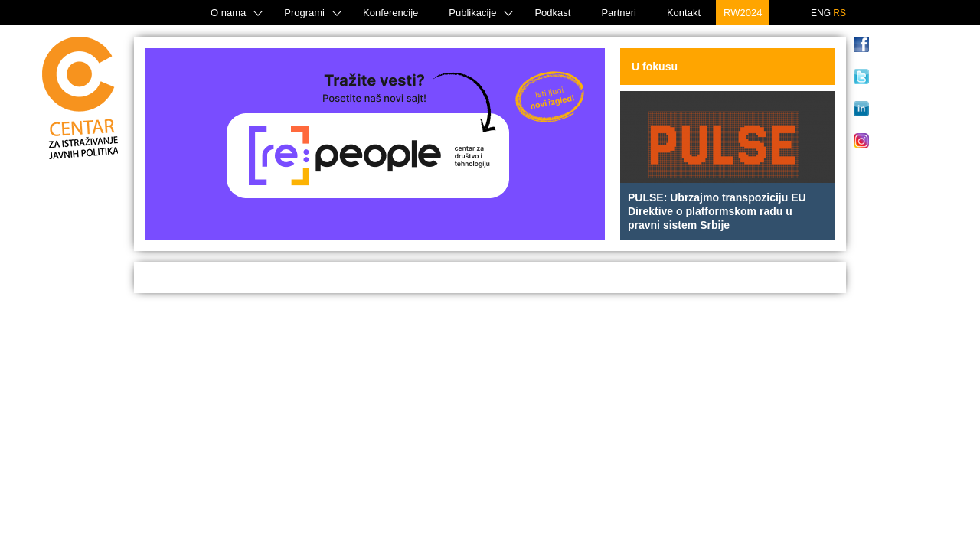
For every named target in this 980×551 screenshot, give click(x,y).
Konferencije (390, 13)
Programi (304, 13)
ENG (821, 13)
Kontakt (684, 13)
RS (840, 13)
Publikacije (472, 13)
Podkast (552, 13)
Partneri (619, 13)
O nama (228, 13)
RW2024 (743, 13)
